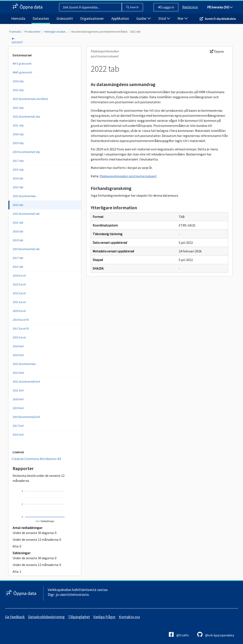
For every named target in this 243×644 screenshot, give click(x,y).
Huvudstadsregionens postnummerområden (99, 32)
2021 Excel (19, 302)
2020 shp (18, 134)
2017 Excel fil (21, 329)
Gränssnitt (65, 18)
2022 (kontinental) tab (26, 214)
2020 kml (18, 399)
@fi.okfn (179, 634)
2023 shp (18, 90)
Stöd (164, 18)
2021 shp (18, 125)
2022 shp (18, 108)
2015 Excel (19, 337)
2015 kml (18, 435)
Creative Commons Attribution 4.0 (36, 459)
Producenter (33, 32)
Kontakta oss (129, 617)
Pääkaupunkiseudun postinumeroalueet (128, 176)
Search (132, 7)
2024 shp (18, 81)
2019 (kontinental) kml (26, 417)
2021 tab (18, 223)
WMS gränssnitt (22, 72)
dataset (17, 42)
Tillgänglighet (79, 617)
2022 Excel (19, 293)
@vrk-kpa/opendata (216, 634)
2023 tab (18, 187)
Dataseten (41, 18)
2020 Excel (19, 311)
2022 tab (135, 32)
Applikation (120, 18)
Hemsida (18, 18)
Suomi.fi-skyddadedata (220, 19)
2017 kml (18, 426)
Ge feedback (15, 617)
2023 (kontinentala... (25, 196)
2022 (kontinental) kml (26, 382)
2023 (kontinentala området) (30, 99)
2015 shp (18, 170)
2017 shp (18, 161)
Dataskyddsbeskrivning (46, 617)
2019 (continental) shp (26, 152)
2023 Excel (19, 284)
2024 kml (18, 346)
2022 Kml (18, 373)
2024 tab (18, 178)
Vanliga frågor (104, 617)
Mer (183, 18)
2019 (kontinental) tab (26, 249)
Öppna (217, 51)
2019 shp (18, 143)
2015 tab (18, 267)
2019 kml (18, 408)
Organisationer (92, 18)
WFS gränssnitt (22, 64)
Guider (144, 18)
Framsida (15, 32)
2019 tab (18, 240)
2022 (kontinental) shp (26, 117)
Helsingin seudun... (56, 32)
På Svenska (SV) (220, 7)
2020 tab (18, 231)
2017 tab (18, 258)
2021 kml (18, 390)
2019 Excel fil (21, 320)
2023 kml (18, 355)
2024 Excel (19, 276)
